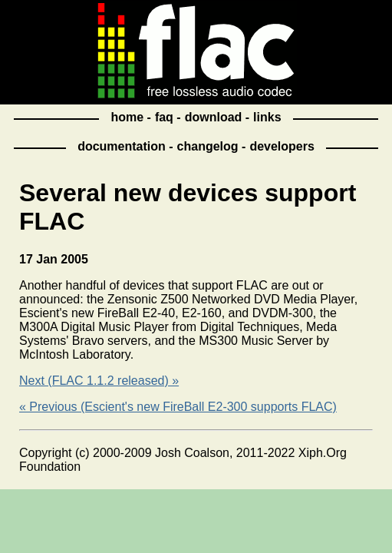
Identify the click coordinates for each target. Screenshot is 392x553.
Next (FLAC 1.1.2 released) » (99, 381)
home (127, 117)
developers (282, 146)
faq (164, 117)
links (267, 117)
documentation (122, 146)
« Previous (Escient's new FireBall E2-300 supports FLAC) (178, 407)
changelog (208, 146)
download (214, 117)
